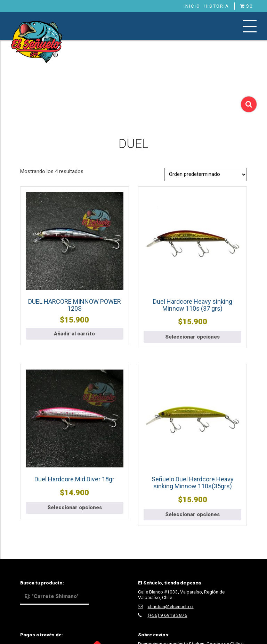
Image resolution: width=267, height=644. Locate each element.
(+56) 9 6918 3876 (168, 615)
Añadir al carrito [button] (74, 334)
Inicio (192, 6)
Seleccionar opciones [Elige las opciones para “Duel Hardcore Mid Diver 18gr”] (75, 507)
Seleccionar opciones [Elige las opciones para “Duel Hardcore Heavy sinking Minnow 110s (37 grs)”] (192, 337)
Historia (216, 6)
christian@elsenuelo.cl (171, 606)
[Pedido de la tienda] (206, 174)
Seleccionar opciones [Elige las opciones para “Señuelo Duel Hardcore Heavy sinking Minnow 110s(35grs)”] (192, 514)
